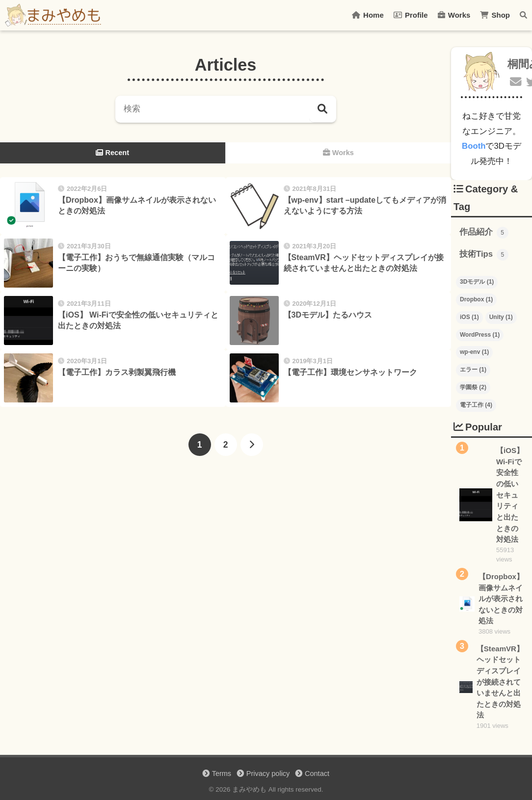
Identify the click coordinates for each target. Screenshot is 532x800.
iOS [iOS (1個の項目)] (469, 317)
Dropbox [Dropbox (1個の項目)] (476, 299)
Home (368, 15)
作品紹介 (484, 233)
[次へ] (252, 445)
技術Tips (484, 255)
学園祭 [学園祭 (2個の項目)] (473, 387)
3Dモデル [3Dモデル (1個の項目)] (477, 282)
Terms (222, 773)
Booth (474, 146)
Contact (317, 773)
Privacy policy (268, 773)
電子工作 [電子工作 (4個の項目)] (476, 405)
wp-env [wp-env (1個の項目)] (474, 352)
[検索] (323, 109)
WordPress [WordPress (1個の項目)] (480, 335)
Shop (495, 15)
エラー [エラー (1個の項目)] (473, 370)
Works (454, 15)
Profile (411, 15)
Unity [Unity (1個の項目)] (501, 317)
